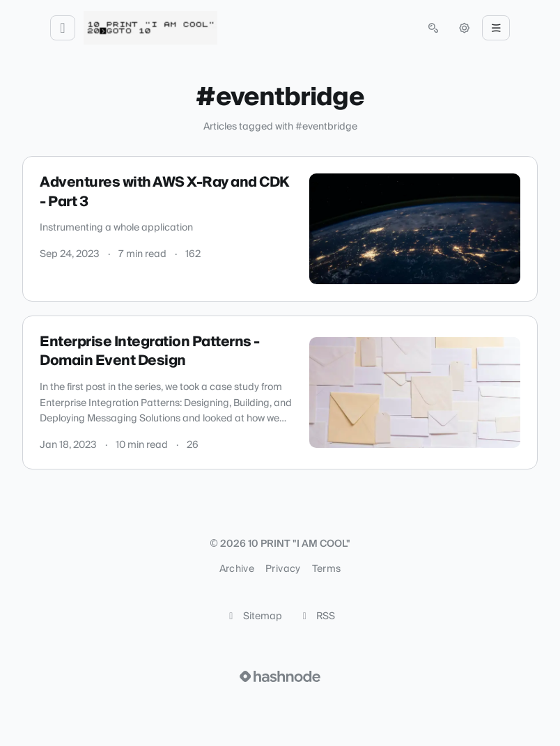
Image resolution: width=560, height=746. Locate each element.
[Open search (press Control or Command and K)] (433, 28)
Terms (327, 569)
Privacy (283, 569)
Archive (237, 569)
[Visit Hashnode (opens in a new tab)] (280, 676)
